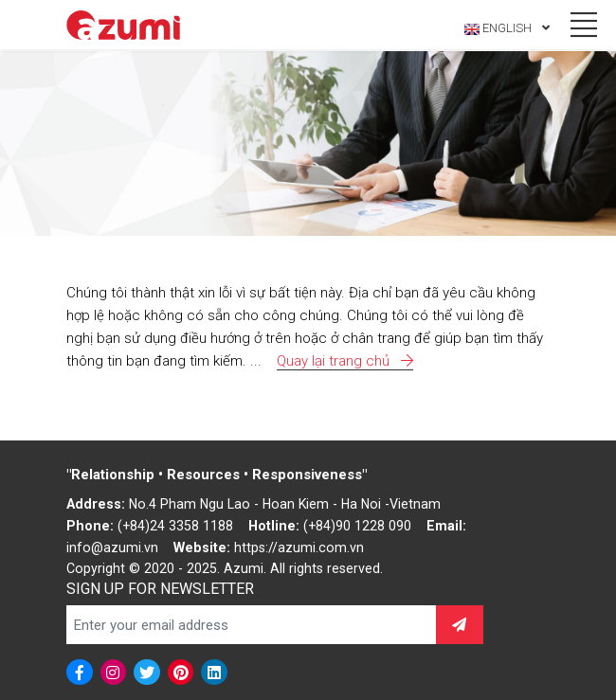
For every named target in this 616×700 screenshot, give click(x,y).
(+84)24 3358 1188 (175, 526)
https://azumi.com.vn (299, 547)
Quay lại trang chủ (345, 361)
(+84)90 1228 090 (357, 526)
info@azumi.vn (112, 547)
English (507, 28)
